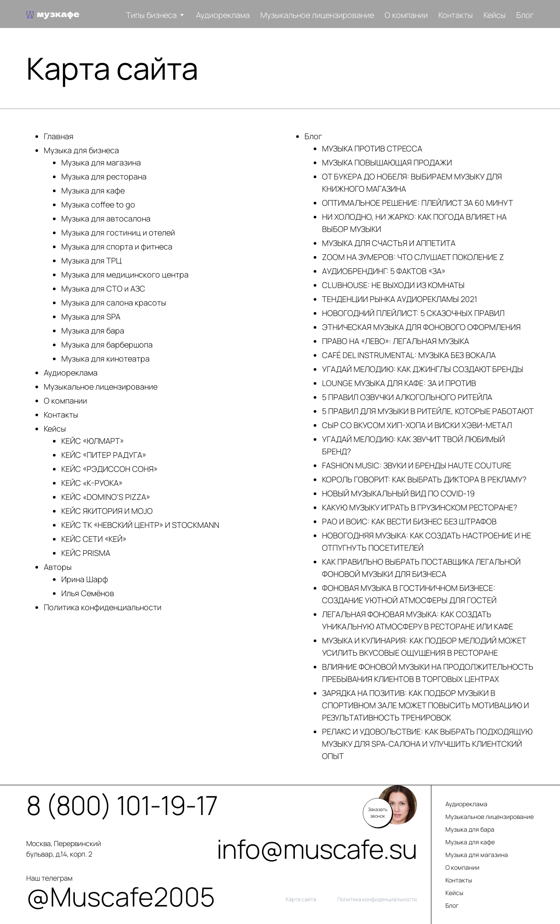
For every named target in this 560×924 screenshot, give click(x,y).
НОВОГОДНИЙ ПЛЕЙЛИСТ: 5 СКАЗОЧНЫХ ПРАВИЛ (413, 313)
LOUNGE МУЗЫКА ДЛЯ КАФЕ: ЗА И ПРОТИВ (399, 383)
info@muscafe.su (317, 849)
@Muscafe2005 (68, 896)
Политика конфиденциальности (103, 607)
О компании (406, 15)
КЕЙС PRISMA (86, 553)
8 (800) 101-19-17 (68, 805)
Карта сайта (301, 899)
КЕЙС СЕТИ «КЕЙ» (94, 539)
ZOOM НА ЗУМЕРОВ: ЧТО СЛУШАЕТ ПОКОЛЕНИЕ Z (413, 257)
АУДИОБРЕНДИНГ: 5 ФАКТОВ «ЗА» (384, 271)
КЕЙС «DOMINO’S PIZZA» (106, 497)
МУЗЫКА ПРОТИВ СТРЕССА (372, 148)
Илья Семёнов (88, 593)
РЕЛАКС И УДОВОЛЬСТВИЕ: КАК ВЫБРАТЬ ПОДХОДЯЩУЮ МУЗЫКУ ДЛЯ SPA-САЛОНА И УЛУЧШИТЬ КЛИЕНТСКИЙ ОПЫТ (427, 744)
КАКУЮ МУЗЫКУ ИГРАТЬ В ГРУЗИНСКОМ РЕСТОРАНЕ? (420, 507)
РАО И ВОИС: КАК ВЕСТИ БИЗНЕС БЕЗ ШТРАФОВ (409, 521)
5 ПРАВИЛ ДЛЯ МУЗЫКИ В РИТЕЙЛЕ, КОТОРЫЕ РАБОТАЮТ (428, 411)
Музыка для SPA (91, 316)
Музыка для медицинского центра (125, 274)
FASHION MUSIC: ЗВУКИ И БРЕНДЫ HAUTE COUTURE (417, 465)
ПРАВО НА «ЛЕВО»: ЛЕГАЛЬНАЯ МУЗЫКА (395, 341)
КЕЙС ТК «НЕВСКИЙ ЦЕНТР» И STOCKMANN (140, 525)
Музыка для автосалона (106, 218)
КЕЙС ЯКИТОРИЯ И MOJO (107, 511)
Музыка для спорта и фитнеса (117, 246)
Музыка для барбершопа (107, 344)
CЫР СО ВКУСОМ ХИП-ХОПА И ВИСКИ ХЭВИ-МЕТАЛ (417, 425)
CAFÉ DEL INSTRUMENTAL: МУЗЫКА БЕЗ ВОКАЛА (409, 355)
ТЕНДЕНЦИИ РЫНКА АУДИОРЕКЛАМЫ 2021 (400, 299)
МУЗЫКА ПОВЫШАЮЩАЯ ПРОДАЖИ (387, 162)
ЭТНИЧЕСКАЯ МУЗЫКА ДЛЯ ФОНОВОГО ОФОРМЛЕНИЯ (421, 327)
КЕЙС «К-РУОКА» (92, 483)
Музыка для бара (93, 330)
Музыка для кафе (93, 190)
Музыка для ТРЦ (91, 260)
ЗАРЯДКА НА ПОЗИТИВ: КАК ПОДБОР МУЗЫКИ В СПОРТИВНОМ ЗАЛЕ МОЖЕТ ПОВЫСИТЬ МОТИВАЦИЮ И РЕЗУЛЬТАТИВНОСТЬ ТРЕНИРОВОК (425, 705)
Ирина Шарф (85, 579)
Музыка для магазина (101, 162)
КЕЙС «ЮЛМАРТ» (93, 441)
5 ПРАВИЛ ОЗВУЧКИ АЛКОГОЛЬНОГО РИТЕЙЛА (407, 397)
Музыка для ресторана (104, 176)
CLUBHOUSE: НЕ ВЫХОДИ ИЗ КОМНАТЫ (393, 285)
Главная (59, 136)
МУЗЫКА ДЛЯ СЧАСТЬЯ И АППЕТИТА (389, 243)
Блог (525, 15)
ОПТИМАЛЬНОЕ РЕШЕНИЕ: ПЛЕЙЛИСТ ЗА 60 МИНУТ (418, 203)
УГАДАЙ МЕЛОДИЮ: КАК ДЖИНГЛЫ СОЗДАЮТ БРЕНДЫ (423, 369)
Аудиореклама (223, 15)
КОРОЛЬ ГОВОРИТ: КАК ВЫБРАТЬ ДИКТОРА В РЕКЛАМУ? (424, 479)
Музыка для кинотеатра (105, 358)
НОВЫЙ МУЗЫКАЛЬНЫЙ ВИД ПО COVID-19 (398, 493)
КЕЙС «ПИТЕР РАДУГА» (104, 455)
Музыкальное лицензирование (317, 15)
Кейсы (495, 15)
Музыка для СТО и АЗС (103, 288)
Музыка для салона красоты (114, 302)
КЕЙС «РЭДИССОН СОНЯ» (109, 469)
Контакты (456, 15)
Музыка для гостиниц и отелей (118, 232)
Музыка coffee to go (98, 204)
